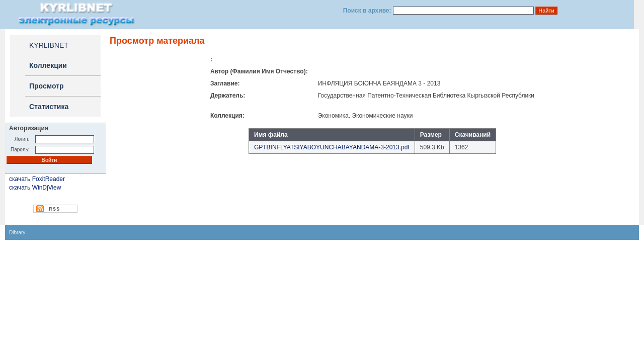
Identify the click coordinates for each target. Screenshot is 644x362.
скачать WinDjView (35, 188)
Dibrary (17, 233)
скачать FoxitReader (37, 179)
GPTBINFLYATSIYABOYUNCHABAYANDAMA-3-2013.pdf (332, 147)
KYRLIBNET (49, 45)
